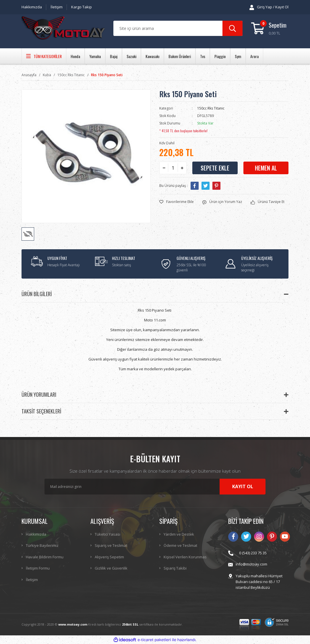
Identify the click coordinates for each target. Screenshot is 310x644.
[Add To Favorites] (177, 202)
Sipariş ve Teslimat (111, 545)
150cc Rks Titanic (211, 108)
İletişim (57, 7)
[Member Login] (269, 7)
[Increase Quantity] (182, 168)
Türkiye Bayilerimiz (42, 545)
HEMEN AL (266, 168)
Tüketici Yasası (107, 534)
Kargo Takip (82, 7)
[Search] (178, 28)
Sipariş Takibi (175, 568)
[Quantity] (173, 168)
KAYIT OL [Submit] (243, 486)
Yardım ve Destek (179, 534)
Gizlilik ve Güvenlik (111, 568)
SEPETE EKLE (215, 168)
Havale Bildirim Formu (45, 557)
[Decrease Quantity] (164, 168)
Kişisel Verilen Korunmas (185, 557)
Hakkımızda (32, 7)
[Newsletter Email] (155, 487)
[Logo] (63, 29)
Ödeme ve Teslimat (180, 545)
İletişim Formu (38, 568)
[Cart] (270, 28)
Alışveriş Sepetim (109, 557)
